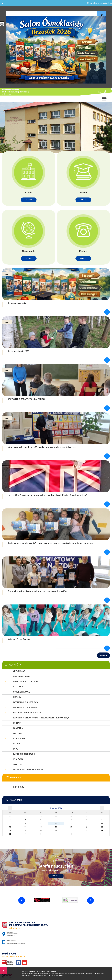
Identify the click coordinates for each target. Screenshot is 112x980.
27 (71, 831)
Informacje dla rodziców (26, 702)
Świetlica (18, 764)
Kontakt (17, 723)
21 (87, 827)
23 (10, 831)
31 (25, 834)
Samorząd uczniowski (24, 754)
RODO (16, 749)
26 (56, 831)
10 (25, 823)
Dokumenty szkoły (22, 676)
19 (56, 827)
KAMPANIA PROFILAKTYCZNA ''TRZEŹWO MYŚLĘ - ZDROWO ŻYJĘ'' (41, 718)
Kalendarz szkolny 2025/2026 (27, 713)
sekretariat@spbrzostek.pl (99, 92)
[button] (3, 3)
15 (102, 823)
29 (102, 831)
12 (56, 823)
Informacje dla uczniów (25, 707)
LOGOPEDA (18, 728)
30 (10, 834)
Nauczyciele (19, 739)
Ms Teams (18, 733)
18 (41, 827)
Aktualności (19, 671)
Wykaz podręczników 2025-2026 (28, 770)
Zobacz (56, 876)
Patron (17, 744)
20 (71, 827)
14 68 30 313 (105, 92)
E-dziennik (18, 687)
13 (71, 823)
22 (102, 827)
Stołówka (18, 759)
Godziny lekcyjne (22, 692)
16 (10, 827)
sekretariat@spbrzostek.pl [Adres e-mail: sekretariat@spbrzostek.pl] (17, 943)
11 (41, 823)
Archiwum (103, 655)
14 (87, 823)
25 (41, 831)
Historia (17, 697)
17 (25, 827)
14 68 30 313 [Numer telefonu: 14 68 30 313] (12, 941)
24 (25, 831)
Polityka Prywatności (55, 976)
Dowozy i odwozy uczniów (26, 682)
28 (87, 831)
